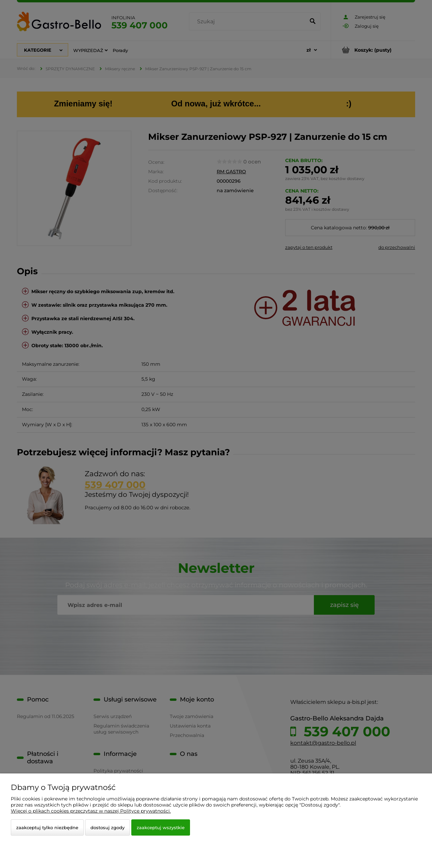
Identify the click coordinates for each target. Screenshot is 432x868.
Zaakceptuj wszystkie (161, 827)
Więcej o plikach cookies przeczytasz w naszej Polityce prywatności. (91, 811)
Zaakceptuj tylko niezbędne (47, 827)
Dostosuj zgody (107, 827)
